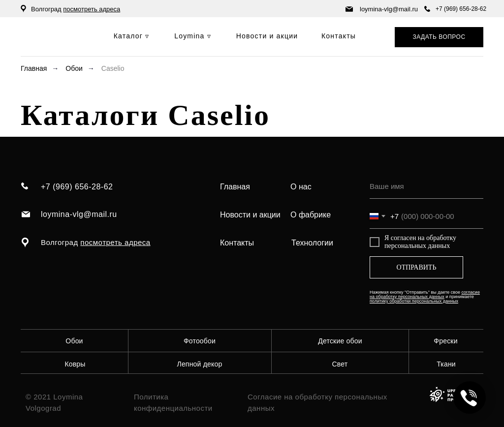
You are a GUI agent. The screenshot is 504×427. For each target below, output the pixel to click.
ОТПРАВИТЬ (417, 267)
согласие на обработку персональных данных (425, 294)
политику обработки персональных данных (414, 301)
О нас (301, 187)
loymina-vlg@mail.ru (389, 9)
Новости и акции (250, 215)
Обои (74, 68)
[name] (426, 186)
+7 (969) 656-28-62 (461, 9)
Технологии (312, 243)
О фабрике (311, 215)
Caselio (113, 68)
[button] (439, 37)
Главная (34, 68)
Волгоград (76, 9)
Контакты (237, 243)
